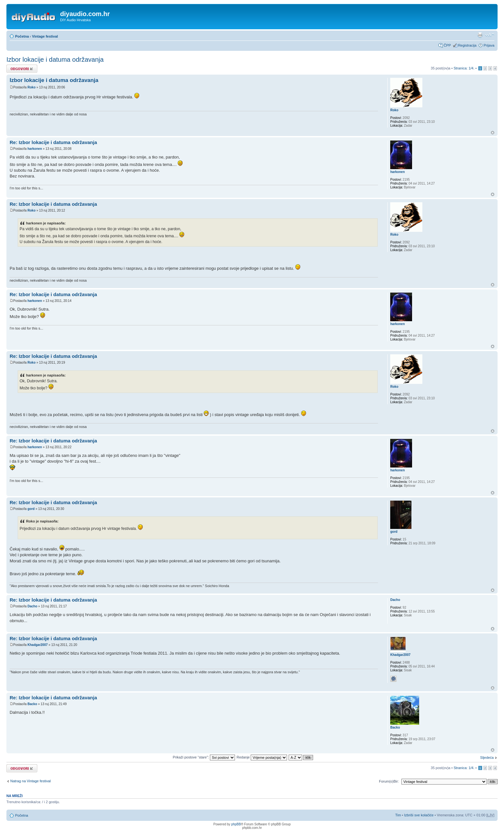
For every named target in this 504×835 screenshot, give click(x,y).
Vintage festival (45, 36)
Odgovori (22, 69)
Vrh (493, 133)
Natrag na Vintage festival (31, 781)
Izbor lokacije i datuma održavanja (55, 59)
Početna (22, 36)
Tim (398, 815)
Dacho (32, 606)
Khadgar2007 (37, 645)
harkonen (35, 149)
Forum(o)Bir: (389, 781)
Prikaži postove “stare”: (204, 757)
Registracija (467, 45)
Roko (31, 87)
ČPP (447, 45)
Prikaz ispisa (480, 35)
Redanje (262, 757)
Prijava (489, 45)
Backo (32, 704)
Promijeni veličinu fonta (490, 35)
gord (31, 509)
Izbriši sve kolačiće (419, 815)
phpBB (236, 824)
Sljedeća (487, 758)
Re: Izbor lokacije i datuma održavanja (53, 142)
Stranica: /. (464, 68)
